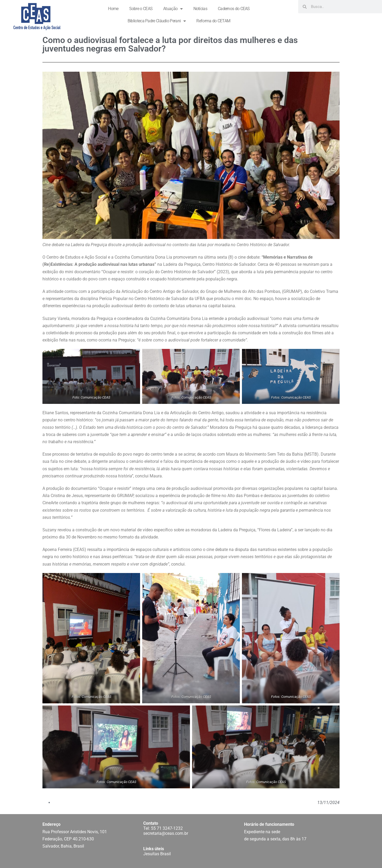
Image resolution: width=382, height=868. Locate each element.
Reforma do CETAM (213, 21)
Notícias (200, 9)
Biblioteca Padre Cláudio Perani (157, 21)
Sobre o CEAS (141, 9)
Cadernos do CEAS (234, 9)
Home (113, 9)
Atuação (173, 9)
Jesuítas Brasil (157, 854)
